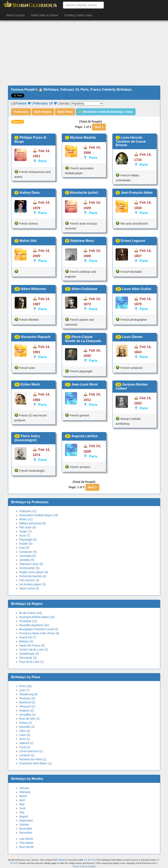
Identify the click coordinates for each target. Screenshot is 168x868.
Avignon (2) (27, 710)
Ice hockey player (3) (33, 584)
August (24, 816)
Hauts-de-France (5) (32, 645)
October (24, 825)
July (22, 812)
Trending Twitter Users (78, 15)
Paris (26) (25, 686)
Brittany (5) (26, 641)
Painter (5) (26, 544)
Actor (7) (25, 536)
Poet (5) (24, 548)
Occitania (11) (28, 621)
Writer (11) (26, 519)
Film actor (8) (28, 527)
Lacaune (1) (27, 755)
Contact (92, 866)
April (22, 800)
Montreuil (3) (27, 702)
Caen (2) (25, 735)
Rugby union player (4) (34, 572)
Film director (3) (29, 580)
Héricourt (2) (27, 706)
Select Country (15, 15)
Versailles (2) (28, 715)
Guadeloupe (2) (29, 654)
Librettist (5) (27, 560)
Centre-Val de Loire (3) (34, 650)
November (26, 829)
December (26, 833)
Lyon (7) (24, 690)
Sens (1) (25, 739)
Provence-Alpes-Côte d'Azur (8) (39, 633)
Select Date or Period (44, 15)
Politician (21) (28, 511)
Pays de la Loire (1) (32, 662)
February (25, 792)
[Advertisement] (84, 53)
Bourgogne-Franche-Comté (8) (39, 629)
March (23, 796)
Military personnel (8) (33, 523)
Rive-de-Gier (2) (29, 719)
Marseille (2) (27, 727)
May (22, 804)
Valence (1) (27, 743)
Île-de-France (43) (31, 613)
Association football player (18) (39, 515)
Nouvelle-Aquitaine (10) (34, 625)
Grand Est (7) (28, 637)
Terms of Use (80, 866)
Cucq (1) (25, 747)
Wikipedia (63, 860)
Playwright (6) (28, 540)
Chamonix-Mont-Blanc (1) (36, 763)
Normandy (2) (28, 658)
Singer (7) (25, 531)
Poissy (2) (26, 723)
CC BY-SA (89, 860)
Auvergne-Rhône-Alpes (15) (37, 617)
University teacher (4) (33, 576)
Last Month (26, 839)
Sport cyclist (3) (29, 588)
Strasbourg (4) (28, 694)
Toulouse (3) (27, 698)
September (26, 820)
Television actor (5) (31, 564)
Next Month (27, 847)
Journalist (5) (28, 556)
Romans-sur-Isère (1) (33, 759)
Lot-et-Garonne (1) (31, 751)
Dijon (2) (25, 731)
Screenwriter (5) (29, 568)
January (24, 788)
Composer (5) (28, 552)
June (22, 808)
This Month (26, 843)
